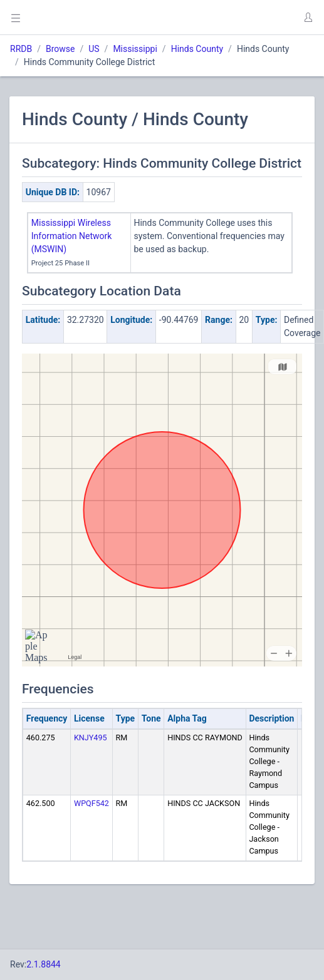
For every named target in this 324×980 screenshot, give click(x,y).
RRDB (21, 49)
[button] (308, 18)
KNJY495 (91, 738)
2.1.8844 (44, 964)
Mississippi (135, 49)
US (94, 49)
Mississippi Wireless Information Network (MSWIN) (72, 236)
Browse (60, 49)
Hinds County (197, 49)
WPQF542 (91, 803)
